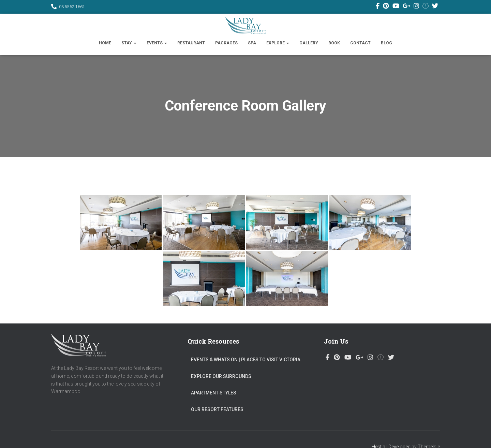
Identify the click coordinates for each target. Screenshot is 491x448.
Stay (129, 43)
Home (105, 43)
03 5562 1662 (72, 7)
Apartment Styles (214, 393)
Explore (278, 43)
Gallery (309, 43)
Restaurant (191, 43)
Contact (360, 43)
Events (157, 43)
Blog (386, 43)
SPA (252, 43)
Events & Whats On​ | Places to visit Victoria (246, 360)
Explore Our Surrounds (221, 376)
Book (334, 43)
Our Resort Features (217, 409)
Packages (226, 43)
